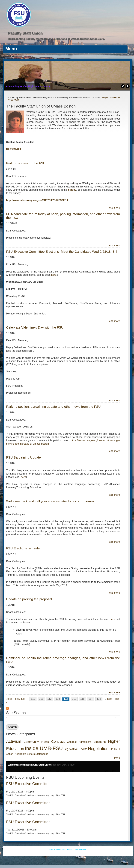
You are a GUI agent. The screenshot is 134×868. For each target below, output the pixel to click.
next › (110, 699)
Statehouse (42, 754)
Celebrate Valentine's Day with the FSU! (35, 327)
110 (33, 699)
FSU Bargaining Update (24, 457)
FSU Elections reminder (24, 548)
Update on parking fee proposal (29, 599)
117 (91, 699)
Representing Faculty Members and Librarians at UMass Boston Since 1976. (56, 39)
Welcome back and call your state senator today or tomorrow (50, 501)
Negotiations (99, 749)
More (117, 758)
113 (58, 699)
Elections (100, 742)
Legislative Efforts (75, 749)
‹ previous (19, 699)
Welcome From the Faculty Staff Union (30, 765)
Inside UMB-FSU (44, 748)
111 (41, 699)
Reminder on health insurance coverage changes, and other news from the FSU (63, 660)
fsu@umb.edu (108, 98)
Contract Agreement (79, 742)
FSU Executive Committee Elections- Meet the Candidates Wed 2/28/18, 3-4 (62, 252)
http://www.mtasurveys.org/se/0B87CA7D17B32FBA (37, 200)
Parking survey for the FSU (26, 163)
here (54, 275)
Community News (36, 742)
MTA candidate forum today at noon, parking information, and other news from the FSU (63, 216)
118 (99, 699)
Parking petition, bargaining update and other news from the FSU (53, 407)
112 (49, 699)
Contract (58, 742)
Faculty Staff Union (25, 33)
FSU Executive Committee (28, 784)
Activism (14, 741)
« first (9, 699)
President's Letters (24, 754)
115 (74, 699)
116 (82, 699)
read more (114, 208)
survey (72, 190)
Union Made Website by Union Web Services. (68, 850)
